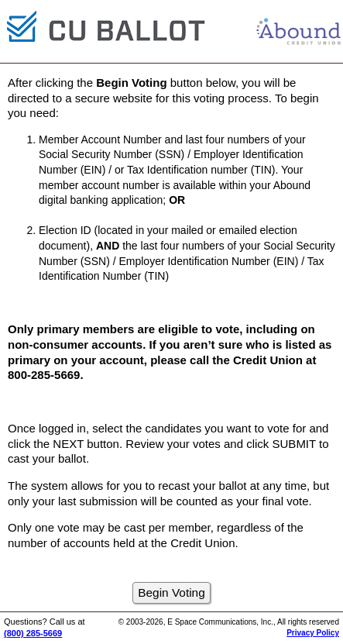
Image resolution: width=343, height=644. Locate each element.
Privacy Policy (313, 633)
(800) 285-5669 (33, 633)
